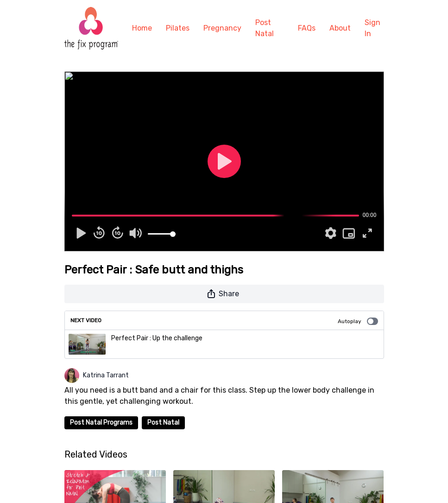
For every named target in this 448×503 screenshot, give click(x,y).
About (340, 28)
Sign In (372, 28)
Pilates (178, 28)
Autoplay (358, 321)
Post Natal (265, 28)
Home (142, 28)
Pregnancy (222, 28)
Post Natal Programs (101, 423)
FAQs (307, 28)
